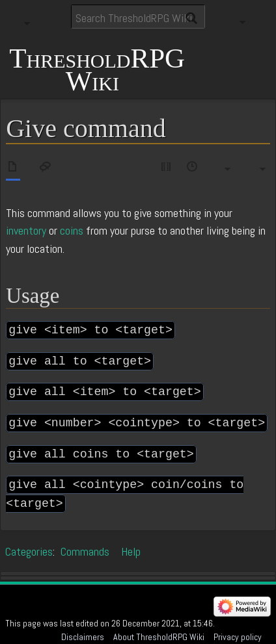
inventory (26, 230)
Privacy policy (238, 637)
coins (72, 230)
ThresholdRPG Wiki (97, 70)
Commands (85, 551)
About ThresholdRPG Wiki (159, 637)
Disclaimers (83, 637)
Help (131, 551)
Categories (29, 551)
